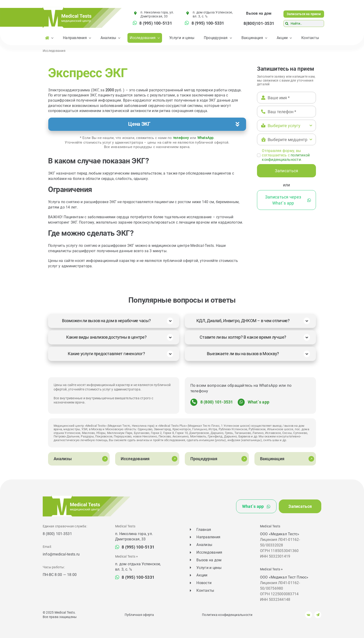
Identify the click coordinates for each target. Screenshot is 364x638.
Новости (204, 583)
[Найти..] (304, 23)
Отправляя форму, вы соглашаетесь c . (286, 155)
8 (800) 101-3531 (217, 402)
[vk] (309, 615)
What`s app (258, 402)
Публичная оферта (139, 615)
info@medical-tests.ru (61, 554)
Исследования (54, 51)
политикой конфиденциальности (286, 157)
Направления (208, 537)
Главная (204, 530)
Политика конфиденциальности (227, 615)
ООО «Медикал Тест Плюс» (284, 577)
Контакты (205, 590)
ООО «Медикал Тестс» (280, 534)
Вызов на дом (259, 13)
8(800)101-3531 (259, 23)
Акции (202, 575)
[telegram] (318, 615)
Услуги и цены (209, 568)
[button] (147, 124)
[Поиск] (287, 23)
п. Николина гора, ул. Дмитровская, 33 (157, 14)
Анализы (204, 545)
